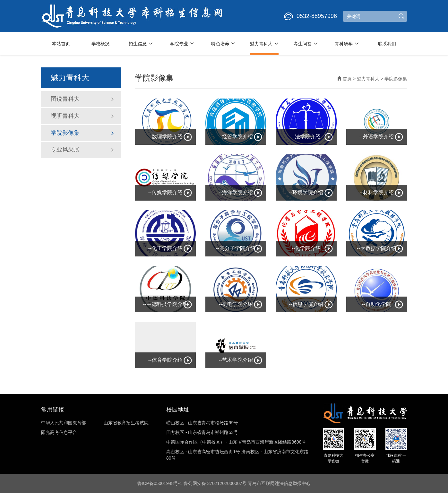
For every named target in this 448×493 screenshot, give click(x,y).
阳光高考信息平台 (59, 432)
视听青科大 (82, 116)
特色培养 (223, 44)
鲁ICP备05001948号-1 (160, 483)
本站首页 (61, 44)
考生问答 (306, 44)
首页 (344, 79)
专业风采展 (82, 150)
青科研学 (347, 44)
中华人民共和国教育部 (64, 423)
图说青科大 (82, 99)
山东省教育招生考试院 (126, 423)
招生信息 (141, 44)
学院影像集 (82, 133)
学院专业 (182, 44)
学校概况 (100, 44)
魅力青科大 (264, 44)
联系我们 (387, 44)
